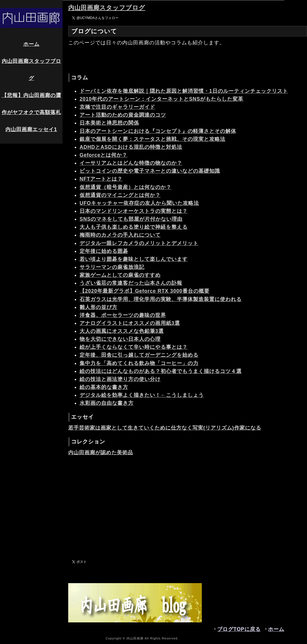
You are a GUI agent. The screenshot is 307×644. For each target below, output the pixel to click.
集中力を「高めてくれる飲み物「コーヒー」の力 (139, 363)
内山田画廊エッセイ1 (31, 129)
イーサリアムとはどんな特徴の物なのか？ (131, 163)
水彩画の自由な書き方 (107, 403)
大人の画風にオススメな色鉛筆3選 (122, 331)
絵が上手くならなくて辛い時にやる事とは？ (134, 347)
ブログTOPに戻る (239, 629)
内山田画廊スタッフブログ (31, 70)
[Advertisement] (188, 507)
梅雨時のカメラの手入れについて (120, 235)
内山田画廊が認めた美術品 (101, 453)
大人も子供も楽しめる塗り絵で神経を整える (134, 227)
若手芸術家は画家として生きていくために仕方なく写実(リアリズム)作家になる (165, 428)
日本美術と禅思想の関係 (109, 123)
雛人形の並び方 (98, 307)
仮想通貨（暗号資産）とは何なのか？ (126, 187)
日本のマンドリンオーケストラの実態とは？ (134, 211)
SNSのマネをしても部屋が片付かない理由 (131, 219)
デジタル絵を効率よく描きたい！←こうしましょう (142, 395)
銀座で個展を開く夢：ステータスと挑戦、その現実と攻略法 (153, 139)
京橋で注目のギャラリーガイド (117, 107)
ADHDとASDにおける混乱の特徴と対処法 (131, 147)
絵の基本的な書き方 (104, 387)
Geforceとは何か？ (104, 155)
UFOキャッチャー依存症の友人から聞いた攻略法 (139, 203)
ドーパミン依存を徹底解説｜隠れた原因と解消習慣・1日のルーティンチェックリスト (184, 91)
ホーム (31, 44)
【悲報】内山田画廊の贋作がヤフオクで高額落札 (31, 104)
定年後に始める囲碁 (104, 251)
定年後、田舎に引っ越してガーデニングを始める (139, 355)
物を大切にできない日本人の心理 (120, 339)
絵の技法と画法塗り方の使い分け (120, 379)
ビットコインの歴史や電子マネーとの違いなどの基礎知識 (150, 171)
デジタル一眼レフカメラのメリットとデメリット (139, 243)
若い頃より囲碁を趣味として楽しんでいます (134, 259)
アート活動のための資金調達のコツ (123, 115)
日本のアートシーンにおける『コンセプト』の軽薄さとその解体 (158, 131)
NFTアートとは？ (101, 179)
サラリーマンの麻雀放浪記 (112, 267)
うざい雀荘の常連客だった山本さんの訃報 (131, 283)
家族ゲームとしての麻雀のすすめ (120, 275)
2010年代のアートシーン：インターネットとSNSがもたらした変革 (161, 99)
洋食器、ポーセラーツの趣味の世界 (123, 315)
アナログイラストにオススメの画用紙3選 (130, 323)
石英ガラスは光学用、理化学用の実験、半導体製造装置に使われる (161, 299)
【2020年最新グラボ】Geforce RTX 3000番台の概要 (145, 291)
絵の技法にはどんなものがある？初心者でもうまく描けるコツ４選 (161, 371)
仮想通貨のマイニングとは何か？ (120, 195)
